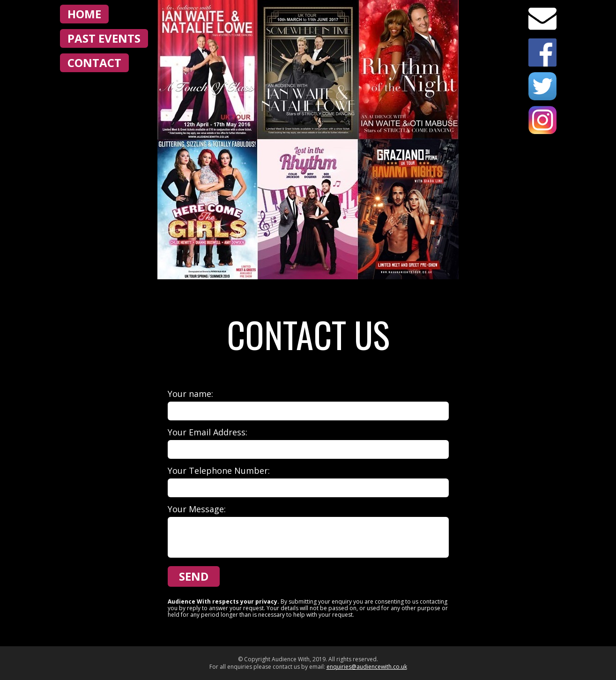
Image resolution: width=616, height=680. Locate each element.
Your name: (190, 394)
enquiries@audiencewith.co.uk (367, 667)
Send (194, 576)
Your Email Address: (208, 432)
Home (84, 14)
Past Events (104, 38)
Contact (94, 63)
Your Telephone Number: (219, 471)
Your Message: (197, 509)
